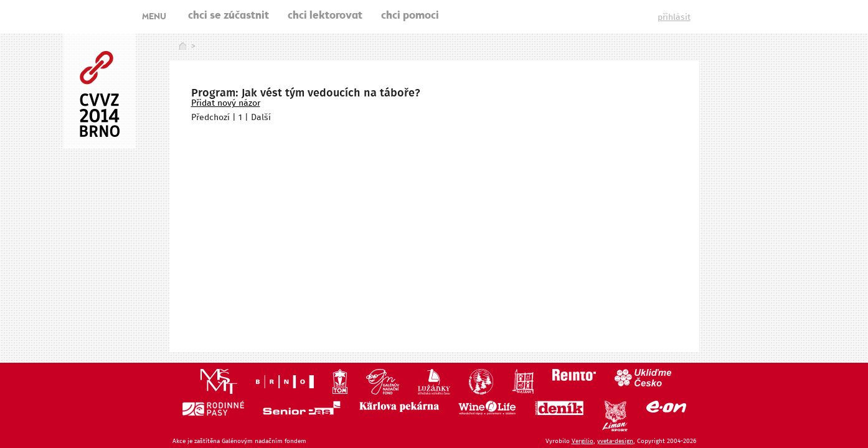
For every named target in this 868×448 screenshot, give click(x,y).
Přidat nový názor (226, 103)
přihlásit (674, 17)
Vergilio (583, 441)
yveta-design (615, 441)
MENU (154, 17)
